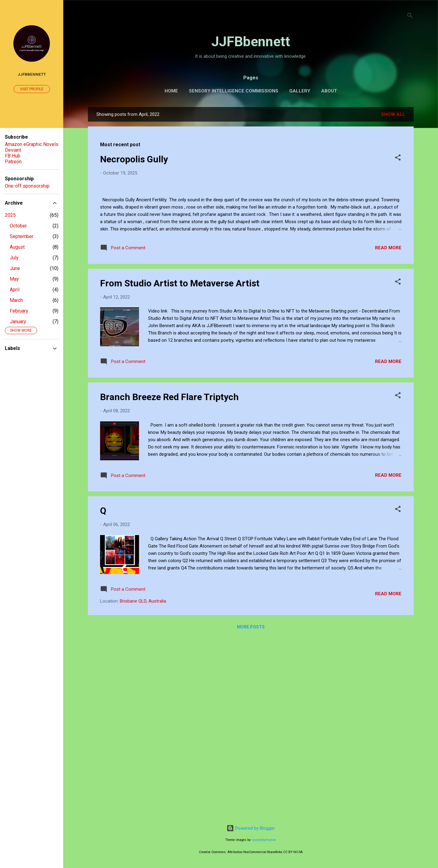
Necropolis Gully (134, 159)
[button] (398, 159)
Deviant (13, 150)
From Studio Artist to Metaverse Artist (180, 464)
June (15, 268)
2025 (10, 215)
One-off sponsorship (27, 186)
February (19, 311)
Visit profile (32, 89)
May (14, 279)
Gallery (300, 91)
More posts (251, 808)
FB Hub (13, 156)
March (16, 300)
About (329, 91)
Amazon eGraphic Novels (32, 144)
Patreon (13, 162)
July (14, 258)
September (22, 236)
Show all (393, 114)
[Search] (410, 17)
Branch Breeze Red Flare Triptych (169, 578)
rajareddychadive (264, 840)
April (15, 290)
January (18, 322)
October (18, 226)
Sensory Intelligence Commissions (234, 91)
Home (171, 91)
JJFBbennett (251, 41)
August (17, 247)
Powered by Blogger (251, 828)
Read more (388, 429)
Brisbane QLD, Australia (143, 782)
